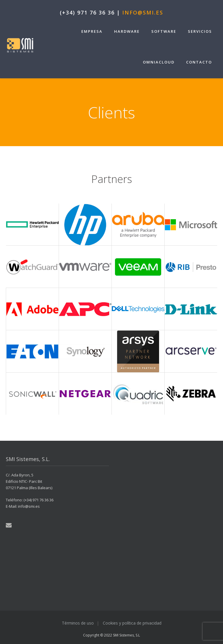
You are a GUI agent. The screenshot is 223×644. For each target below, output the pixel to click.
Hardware (127, 31)
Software (164, 31)
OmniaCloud (159, 62)
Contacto (199, 62)
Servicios (200, 31)
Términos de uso (78, 623)
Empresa (92, 31)
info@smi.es (143, 12)
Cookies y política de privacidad (132, 623)
